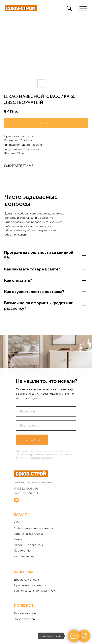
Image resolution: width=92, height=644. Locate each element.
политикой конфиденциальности (37, 458)
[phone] (46, 426)
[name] (46, 411)
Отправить (32, 440)
